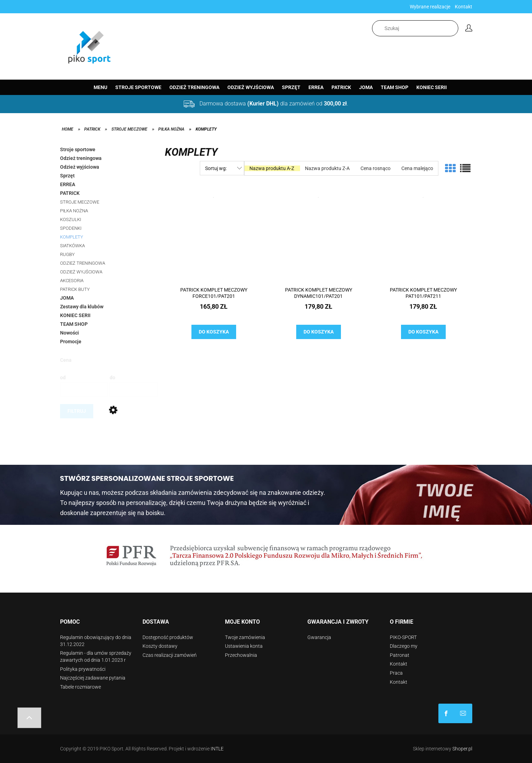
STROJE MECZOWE (80, 202)
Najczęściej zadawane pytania (93, 678)
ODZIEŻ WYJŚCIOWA (81, 272)
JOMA (67, 298)
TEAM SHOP (74, 324)
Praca (396, 673)
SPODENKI (71, 228)
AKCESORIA (72, 281)
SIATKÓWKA (72, 246)
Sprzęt (67, 176)
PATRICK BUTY (75, 289)
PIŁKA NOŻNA (74, 211)
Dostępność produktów (168, 637)
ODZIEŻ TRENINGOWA (83, 263)
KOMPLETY (72, 237)
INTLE (217, 749)
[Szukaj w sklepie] (415, 28)
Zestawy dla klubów (82, 307)
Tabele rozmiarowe (81, 687)
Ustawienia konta (244, 646)
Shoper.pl (462, 749)
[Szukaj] (454, 28)
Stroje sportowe (78, 149)
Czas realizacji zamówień (170, 655)
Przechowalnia (241, 655)
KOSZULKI (71, 219)
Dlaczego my (404, 646)
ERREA (68, 184)
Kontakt (464, 7)
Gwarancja (319, 637)
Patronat (400, 655)
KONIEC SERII (75, 315)
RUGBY (67, 254)
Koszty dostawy (160, 646)
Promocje (71, 342)
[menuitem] (100, 87)
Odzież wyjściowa (80, 167)
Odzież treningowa (81, 158)
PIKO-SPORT (403, 637)
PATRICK (70, 193)
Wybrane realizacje (430, 7)
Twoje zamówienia (245, 637)
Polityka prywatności (83, 669)
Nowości (70, 333)
